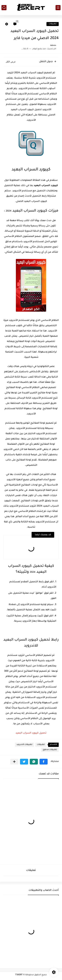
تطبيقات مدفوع (50, 750)
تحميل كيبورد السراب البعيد (31, 733)
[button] (44, 762)
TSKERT (19, 975)
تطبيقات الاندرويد (24, 745)
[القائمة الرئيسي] (58, 8)
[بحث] (4, 8)
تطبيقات (53, 24)
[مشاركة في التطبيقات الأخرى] (14, 762)
